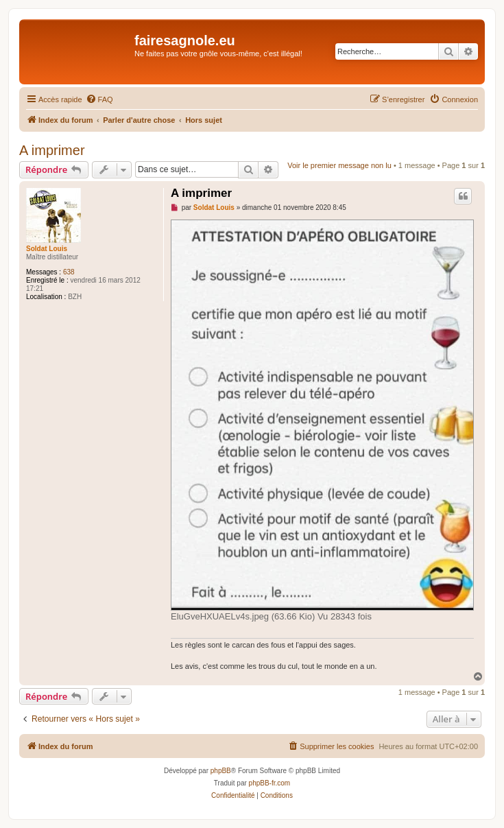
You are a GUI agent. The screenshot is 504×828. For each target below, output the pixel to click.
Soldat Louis (47, 249)
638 (69, 272)
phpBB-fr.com (270, 783)
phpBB (221, 771)
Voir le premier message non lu (339, 165)
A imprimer (52, 150)
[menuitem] (99, 99)
